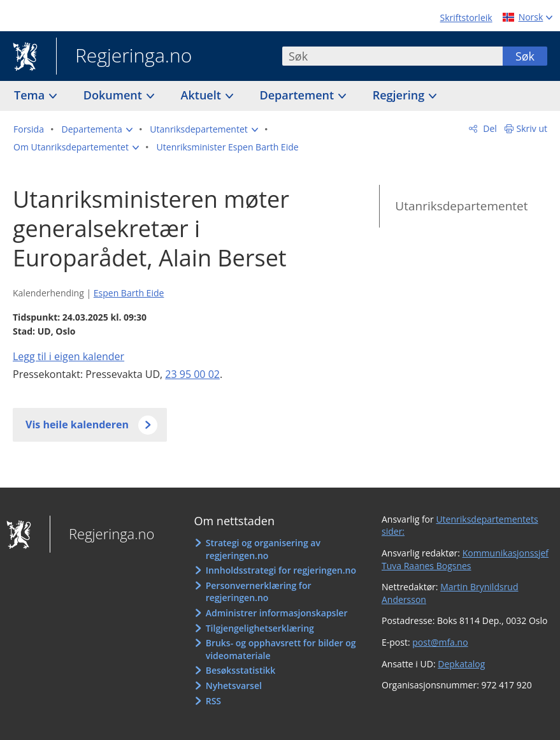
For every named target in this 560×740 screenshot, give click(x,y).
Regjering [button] (400, 95)
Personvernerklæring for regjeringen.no (259, 592)
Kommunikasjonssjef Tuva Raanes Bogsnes (465, 559)
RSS (213, 701)
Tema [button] (31, 95)
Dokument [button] (114, 95)
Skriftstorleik (466, 18)
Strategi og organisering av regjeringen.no (263, 549)
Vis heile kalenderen (77, 424)
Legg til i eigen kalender (68, 356)
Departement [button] (298, 95)
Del (489, 128)
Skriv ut (532, 128)
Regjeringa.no (124, 57)
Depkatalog (461, 664)
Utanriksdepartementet (461, 206)
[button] (97, 129)
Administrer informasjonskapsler (277, 613)
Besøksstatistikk (241, 670)
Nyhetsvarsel (234, 686)
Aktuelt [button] (203, 95)
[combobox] (392, 56)
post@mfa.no (440, 642)
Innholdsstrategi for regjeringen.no (281, 570)
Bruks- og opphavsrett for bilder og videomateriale (281, 649)
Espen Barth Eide (129, 293)
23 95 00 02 (192, 374)
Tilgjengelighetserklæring (260, 628)
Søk (525, 56)
